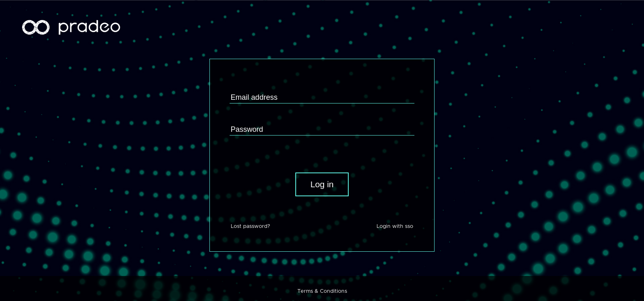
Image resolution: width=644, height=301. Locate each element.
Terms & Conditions (322, 291)
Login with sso (395, 226)
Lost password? (250, 226)
